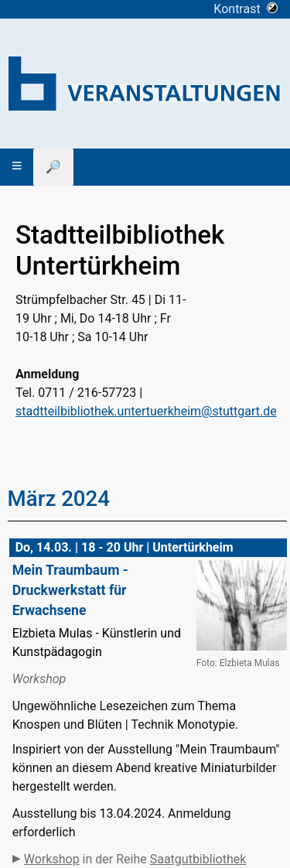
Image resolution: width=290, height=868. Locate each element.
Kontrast (246, 9)
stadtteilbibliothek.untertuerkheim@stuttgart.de (146, 411)
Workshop (52, 859)
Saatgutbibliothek (198, 859)
